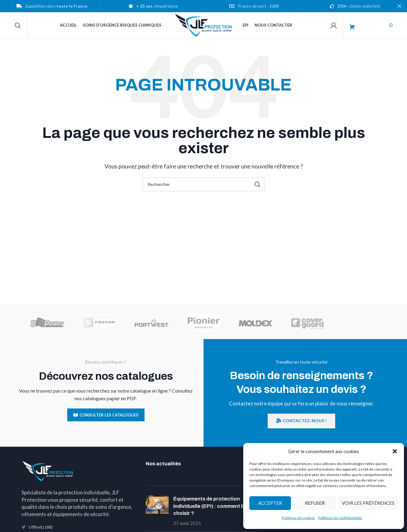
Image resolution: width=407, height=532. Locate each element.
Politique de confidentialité (340, 518)
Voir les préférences (368, 503)
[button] (395, 451)
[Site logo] (204, 25)
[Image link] (48, 472)
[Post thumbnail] (157, 513)
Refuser (315, 503)
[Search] (18, 26)
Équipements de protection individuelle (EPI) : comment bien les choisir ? (216, 508)
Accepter (270, 503)
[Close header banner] (399, 6)
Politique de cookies (299, 518)
